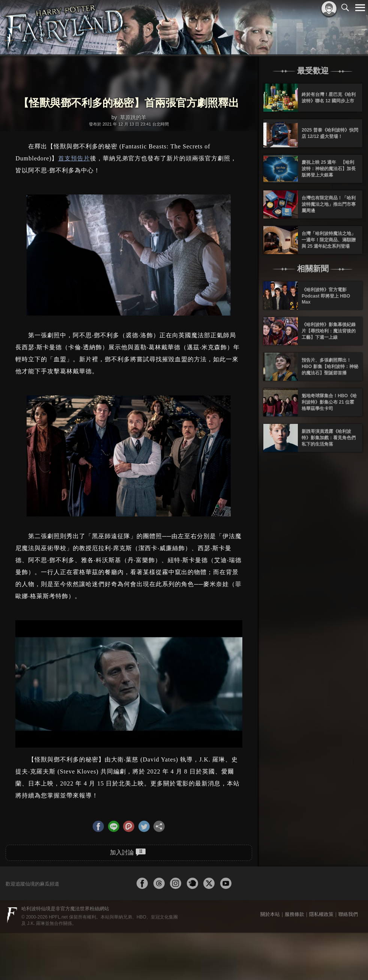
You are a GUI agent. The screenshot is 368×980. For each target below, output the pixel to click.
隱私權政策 (321, 914)
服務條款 (294, 914)
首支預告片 (74, 158)
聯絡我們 (348, 914)
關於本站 (270, 914)
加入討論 (128, 852)
